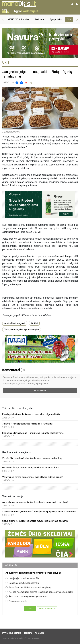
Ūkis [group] (69, 19)
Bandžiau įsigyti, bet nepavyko (22, 583)
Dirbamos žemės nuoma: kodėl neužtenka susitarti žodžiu (31, 468)
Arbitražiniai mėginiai (15, 323)
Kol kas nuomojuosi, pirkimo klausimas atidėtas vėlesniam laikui (39, 592)
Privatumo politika (12, 633)
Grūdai (34, 323)
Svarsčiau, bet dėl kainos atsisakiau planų (28, 587)
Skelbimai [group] (39, 19)
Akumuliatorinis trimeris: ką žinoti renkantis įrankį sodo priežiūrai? (35, 502)
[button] (3, 19)
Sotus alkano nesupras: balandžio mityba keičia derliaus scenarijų (35, 521)
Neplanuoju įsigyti (16, 601)
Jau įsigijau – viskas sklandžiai (22, 578)
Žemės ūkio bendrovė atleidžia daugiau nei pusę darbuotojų (32, 458)
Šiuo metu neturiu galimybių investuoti (26, 597)
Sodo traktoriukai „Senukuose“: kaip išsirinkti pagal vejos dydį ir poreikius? (39, 512)
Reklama (28, 633)
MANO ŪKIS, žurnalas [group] (19, 19)
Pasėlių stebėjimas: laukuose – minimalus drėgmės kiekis (31, 414)
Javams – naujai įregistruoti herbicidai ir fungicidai (27, 424)
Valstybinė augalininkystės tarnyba (22, 329)
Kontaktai (40, 633)
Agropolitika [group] (56, 19)
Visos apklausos (47, 609)
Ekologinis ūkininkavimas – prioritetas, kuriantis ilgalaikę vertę (33, 433)
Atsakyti (30, 609)
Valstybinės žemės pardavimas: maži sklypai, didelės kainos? (33, 477)
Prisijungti (40, 390)
